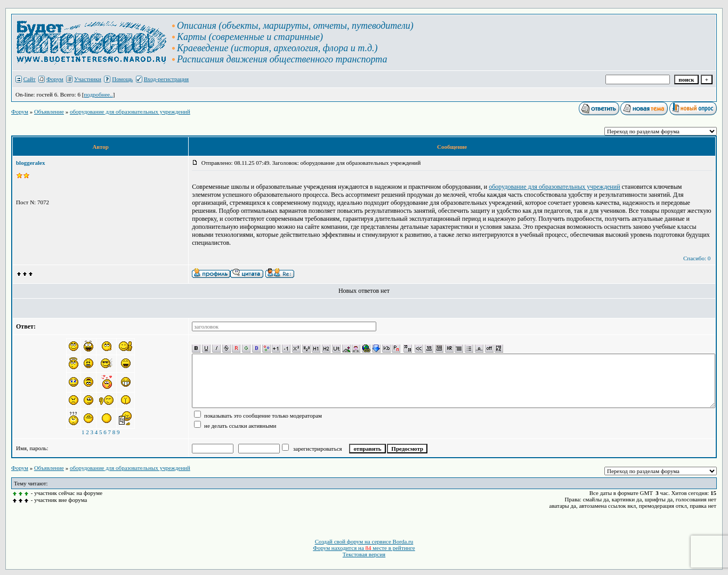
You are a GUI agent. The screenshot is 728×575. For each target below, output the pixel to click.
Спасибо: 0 (697, 258)
